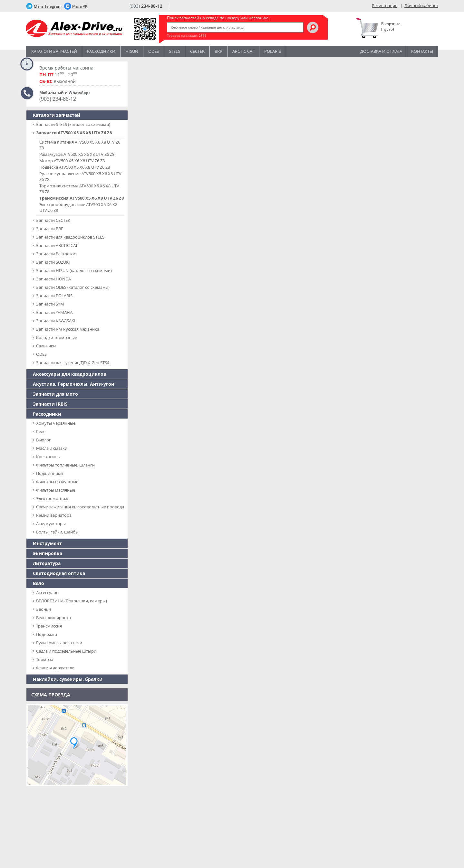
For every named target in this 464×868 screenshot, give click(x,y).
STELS (174, 51)
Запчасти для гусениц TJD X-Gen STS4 (73, 363)
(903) (146, 6)
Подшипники (49, 473)
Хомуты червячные (56, 423)
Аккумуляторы (51, 524)
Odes (154, 51)
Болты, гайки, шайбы (57, 532)
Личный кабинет (421, 5)
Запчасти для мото (55, 394)
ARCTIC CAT (243, 51)
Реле (41, 431)
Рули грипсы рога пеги (59, 643)
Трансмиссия (49, 626)
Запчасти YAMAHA (54, 312)
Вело (39, 583)
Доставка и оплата (381, 51)
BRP (218, 51)
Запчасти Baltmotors (57, 254)
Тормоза (45, 659)
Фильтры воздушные (57, 482)
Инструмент (47, 543)
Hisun (132, 51)
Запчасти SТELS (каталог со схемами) (73, 124)
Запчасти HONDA (53, 279)
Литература (47, 563)
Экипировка (48, 553)
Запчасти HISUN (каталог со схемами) (74, 270)
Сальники (46, 346)
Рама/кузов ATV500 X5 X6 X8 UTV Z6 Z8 (77, 154)
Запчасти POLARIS (54, 296)
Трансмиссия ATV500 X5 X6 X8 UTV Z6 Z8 (82, 198)
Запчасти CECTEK (53, 220)
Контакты (422, 51)
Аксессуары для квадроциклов (70, 374)
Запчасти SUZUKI (53, 262)
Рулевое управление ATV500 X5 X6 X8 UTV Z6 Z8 (80, 176)
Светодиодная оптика (59, 573)
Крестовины (48, 457)
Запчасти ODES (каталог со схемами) (73, 287)
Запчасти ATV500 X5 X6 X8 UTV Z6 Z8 (74, 133)
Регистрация (385, 5)
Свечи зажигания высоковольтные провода (80, 507)
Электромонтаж (52, 498)
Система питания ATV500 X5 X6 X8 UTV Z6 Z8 (80, 145)
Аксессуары (48, 592)
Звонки (43, 609)
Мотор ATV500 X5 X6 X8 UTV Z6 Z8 (72, 161)
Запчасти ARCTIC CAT (57, 245)
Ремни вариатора (54, 515)
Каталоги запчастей (54, 51)
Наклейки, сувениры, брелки (68, 679)
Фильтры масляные (56, 490)
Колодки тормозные (57, 337)
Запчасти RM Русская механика (68, 329)
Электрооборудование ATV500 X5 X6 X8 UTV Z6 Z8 (78, 207)
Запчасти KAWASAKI (56, 321)
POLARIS (273, 51)
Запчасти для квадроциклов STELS (70, 237)
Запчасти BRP (50, 229)
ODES (41, 354)
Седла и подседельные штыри (66, 651)
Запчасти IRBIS (50, 404)
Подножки (47, 634)
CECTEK (197, 51)
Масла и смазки (52, 448)
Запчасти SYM (50, 304)
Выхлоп (44, 440)
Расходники (101, 51)
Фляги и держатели (55, 668)
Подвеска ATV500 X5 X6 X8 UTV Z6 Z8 (75, 167)
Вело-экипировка (53, 618)
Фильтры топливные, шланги (65, 465)
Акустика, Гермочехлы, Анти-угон (73, 384)
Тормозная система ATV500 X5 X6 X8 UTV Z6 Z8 (79, 189)
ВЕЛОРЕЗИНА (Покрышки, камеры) (72, 601)
